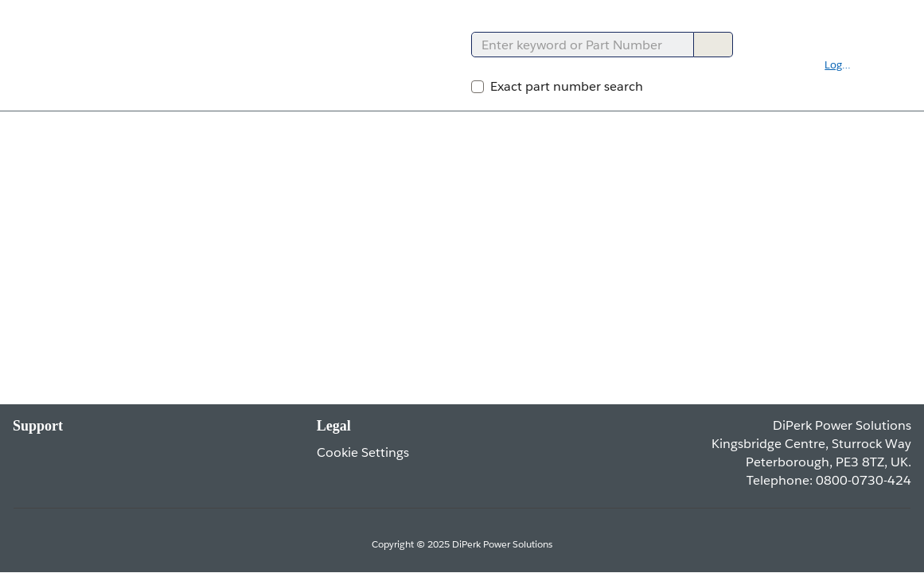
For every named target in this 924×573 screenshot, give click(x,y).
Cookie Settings (363, 452)
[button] (848, 65)
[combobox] (576, 45)
